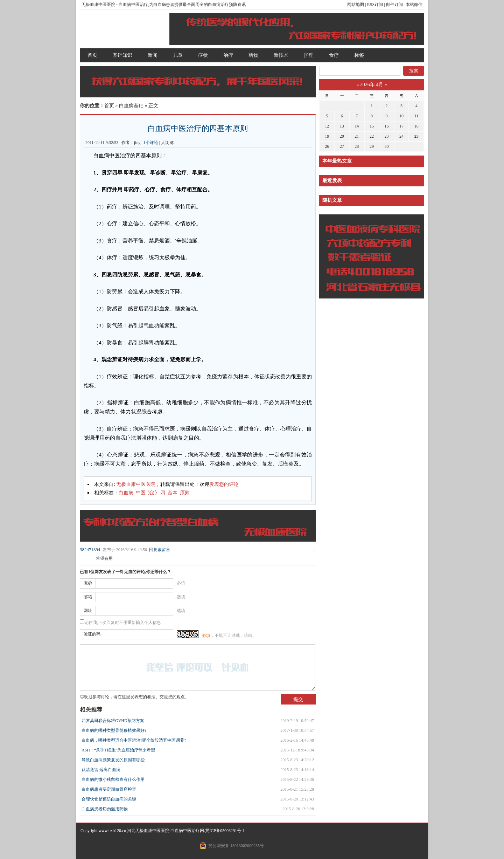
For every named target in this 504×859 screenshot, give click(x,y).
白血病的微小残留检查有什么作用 (113, 779)
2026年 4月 (372, 85)
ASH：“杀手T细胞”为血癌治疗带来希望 (118, 750)
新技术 (281, 55)
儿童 (178, 55)
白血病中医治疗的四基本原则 (198, 128)
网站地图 (356, 5)
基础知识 (122, 55)
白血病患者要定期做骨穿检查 (109, 789)
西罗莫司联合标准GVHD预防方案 (113, 721)
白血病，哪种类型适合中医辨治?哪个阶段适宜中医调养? (134, 740)
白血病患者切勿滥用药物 (105, 809)
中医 (141, 493)
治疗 (228, 55)
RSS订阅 (375, 5)
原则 (185, 493)
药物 (253, 55)
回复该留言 (160, 550)
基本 (173, 493)
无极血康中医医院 (98, 5)
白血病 (126, 493)
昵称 (88, 583)
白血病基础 (131, 106)
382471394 (90, 549)
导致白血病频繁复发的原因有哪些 (113, 760)
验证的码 (92, 634)
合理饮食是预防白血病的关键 (109, 799)
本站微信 (414, 5)
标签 (359, 55)
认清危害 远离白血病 (101, 770)
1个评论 (151, 143)
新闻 (153, 55)
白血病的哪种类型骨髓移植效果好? (114, 730)
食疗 (334, 55)
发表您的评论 (224, 484)
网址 (88, 611)
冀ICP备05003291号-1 (225, 831)
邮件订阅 (394, 5)
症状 (203, 55)
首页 (92, 55)
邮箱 (88, 597)
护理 (309, 55)
